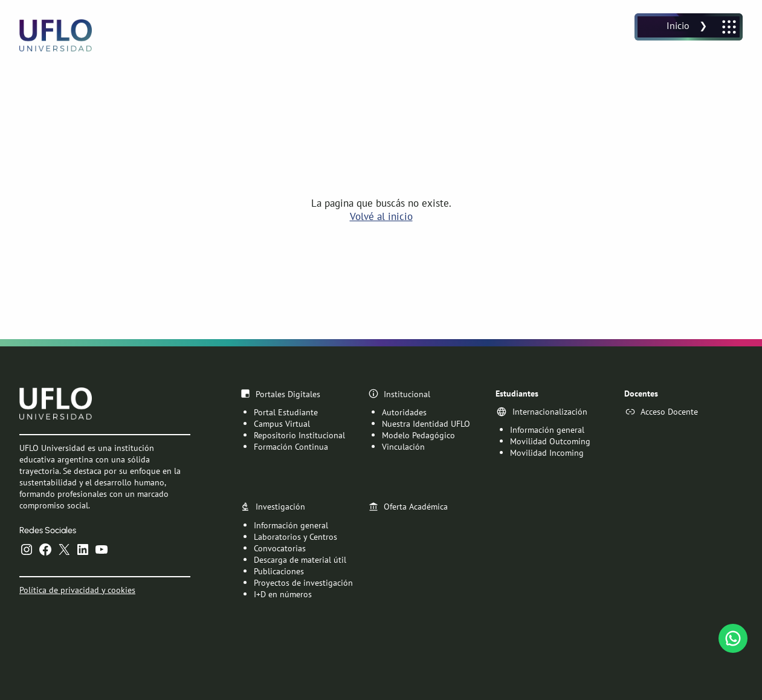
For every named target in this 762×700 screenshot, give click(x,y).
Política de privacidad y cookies (77, 589)
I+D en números (283, 593)
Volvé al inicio (381, 216)
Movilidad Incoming (547, 452)
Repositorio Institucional (299, 435)
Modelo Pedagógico (418, 435)
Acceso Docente (669, 411)
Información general (547, 429)
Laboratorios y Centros (295, 536)
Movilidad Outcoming (550, 441)
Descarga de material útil (300, 559)
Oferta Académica (416, 506)
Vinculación (403, 446)
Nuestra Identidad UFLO (426, 423)
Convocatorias (280, 547)
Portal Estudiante (286, 412)
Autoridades (404, 412)
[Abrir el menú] (689, 27)
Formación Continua (291, 446)
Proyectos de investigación (303, 582)
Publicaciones (279, 570)
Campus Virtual (282, 423)
